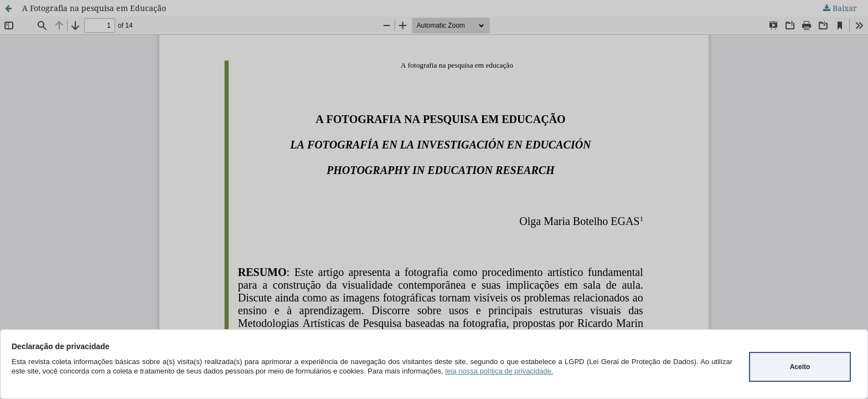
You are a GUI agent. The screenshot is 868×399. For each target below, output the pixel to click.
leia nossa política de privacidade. (499, 371)
